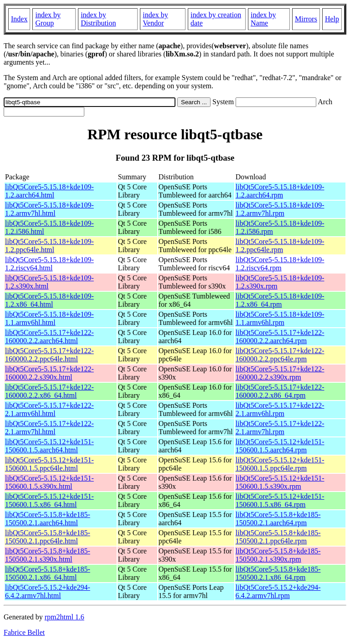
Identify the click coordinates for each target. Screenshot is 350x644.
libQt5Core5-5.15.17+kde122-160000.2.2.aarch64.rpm (280, 337)
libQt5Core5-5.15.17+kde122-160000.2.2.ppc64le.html (49, 355)
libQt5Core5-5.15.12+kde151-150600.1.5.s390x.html (49, 482)
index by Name (263, 19)
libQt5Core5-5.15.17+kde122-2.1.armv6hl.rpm (280, 409)
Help (332, 19)
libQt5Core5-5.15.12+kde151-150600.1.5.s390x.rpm (280, 482)
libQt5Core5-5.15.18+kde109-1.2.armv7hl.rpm (280, 209)
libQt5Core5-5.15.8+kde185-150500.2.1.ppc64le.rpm (278, 537)
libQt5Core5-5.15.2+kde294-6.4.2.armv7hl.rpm (278, 591)
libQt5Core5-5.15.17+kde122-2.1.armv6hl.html (49, 409)
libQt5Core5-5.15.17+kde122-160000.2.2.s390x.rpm (280, 373)
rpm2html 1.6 (64, 617)
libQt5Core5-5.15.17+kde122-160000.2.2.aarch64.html (49, 337)
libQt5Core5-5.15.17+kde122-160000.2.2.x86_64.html (49, 391)
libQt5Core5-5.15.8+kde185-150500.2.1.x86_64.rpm (278, 573)
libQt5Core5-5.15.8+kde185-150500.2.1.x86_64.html (48, 573)
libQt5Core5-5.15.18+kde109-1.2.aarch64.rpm (280, 191)
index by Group (48, 19)
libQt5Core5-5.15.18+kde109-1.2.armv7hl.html (49, 209)
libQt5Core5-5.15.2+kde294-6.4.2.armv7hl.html (48, 591)
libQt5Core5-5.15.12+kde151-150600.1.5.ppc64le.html (49, 464)
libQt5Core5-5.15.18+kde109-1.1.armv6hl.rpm (280, 318)
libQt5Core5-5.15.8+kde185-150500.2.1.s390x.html (48, 555)
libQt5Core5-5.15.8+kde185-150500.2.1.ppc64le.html (48, 537)
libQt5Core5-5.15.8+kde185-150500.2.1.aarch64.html (48, 519)
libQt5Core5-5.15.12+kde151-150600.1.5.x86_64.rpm (280, 500)
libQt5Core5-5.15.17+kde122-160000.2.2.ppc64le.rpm (280, 355)
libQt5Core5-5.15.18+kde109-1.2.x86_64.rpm (280, 300)
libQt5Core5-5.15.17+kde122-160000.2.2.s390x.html (49, 373)
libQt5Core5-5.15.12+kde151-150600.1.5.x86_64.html (49, 500)
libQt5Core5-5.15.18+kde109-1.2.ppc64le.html (49, 246)
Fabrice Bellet (24, 632)
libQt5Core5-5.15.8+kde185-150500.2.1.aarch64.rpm (278, 519)
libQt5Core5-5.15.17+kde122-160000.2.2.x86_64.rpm (280, 391)
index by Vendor (155, 19)
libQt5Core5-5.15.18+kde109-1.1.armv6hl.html (49, 318)
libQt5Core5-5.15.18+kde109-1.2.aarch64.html (49, 191)
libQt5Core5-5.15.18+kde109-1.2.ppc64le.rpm (280, 246)
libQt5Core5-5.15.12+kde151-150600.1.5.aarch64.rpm (280, 446)
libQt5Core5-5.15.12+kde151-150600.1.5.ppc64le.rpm (280, 464)
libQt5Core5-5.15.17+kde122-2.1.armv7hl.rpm (280, 428)
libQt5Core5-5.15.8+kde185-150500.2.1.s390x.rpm (278, 555)
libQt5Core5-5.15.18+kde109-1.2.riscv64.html (49, 264)
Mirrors (306, 19)
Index (19, 19)
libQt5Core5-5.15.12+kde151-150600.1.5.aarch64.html (49, 446)
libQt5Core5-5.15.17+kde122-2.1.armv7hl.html (49, 428)
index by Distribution (98, 19)
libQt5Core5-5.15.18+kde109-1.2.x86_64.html (49, 300)
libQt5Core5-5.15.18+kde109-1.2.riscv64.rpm (280, 264)
